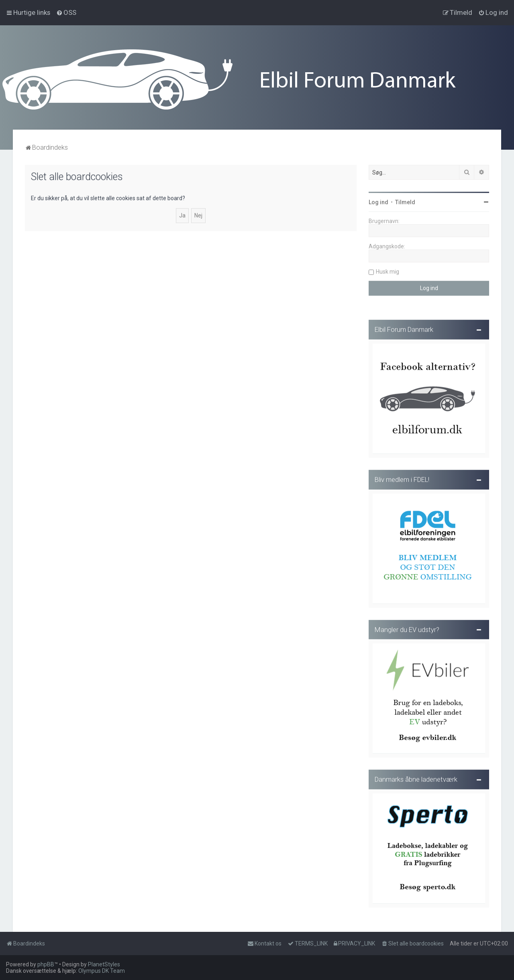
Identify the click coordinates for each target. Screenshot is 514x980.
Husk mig (388, 270)
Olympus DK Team (102, 971)
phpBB (46, 964)
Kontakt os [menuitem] (264, 943)
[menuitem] (66, 12)
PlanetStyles (104, 964)
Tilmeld (405, 201)
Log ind (378, 201)
